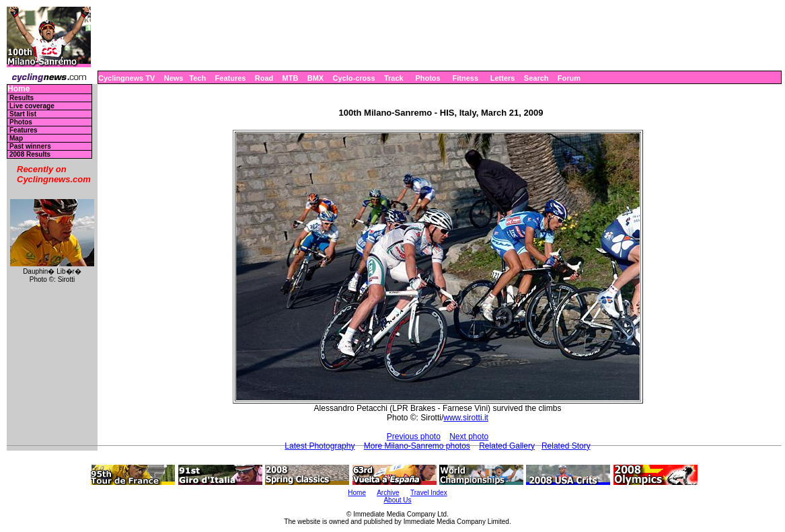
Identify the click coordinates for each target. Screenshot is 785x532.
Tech (197, 78)
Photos (427, 78)
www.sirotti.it (466, 418)
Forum (569, 78)
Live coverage (32, 106)
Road (264, 78)
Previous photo (414, 436)
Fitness (465, 78)
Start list (23, 114)
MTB (291, 78)
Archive (388, 493)
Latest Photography (320, 446)
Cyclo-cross (354, 78)
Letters (503, 78)
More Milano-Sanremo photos (417, 446)
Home (18, 89)
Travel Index (429, 493)
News (174, 78)
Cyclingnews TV (126, 78)
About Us (397, 500)
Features (231, 78)
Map (16, 138)
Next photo (469, 436)
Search (536, 78)
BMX (315, 78)
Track (394, 78)
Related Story (566, 446)
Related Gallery (507, 446)
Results (22, 98)
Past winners (30, 146)
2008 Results (30, 154)
